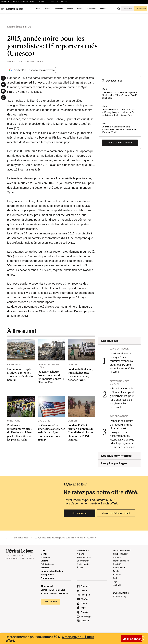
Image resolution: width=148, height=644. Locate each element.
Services (92, 9)
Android (84, 612)
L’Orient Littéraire (121, 593)
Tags (115, 581)
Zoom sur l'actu (84, 557)
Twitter (84, 590)
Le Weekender (84, 561)
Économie (59, 9)
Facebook (85, 586)
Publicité (117, 564)
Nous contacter (120, 554)
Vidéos (103, 9)
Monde (48, 9)
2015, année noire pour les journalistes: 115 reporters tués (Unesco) (66, 538)
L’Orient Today (120, 596)
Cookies (117, 557)
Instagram (86, 595)
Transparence (47, 575)
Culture (70, 9)
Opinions (81, 9)
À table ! (63, 2)
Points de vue (47, 564)
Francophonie (47, 578)
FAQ (115, 578)
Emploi (116, 571)
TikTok (84, 603)
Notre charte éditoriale (52, 571)
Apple (83, 608)
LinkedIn (85, 621)
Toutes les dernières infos (120, 143)
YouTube (85, 599)
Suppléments (119, 568)
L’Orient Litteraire (47, 2)
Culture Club (83, 564)
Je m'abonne (132, 639)
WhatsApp (86, 616)
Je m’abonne (141, 8)
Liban (38, 9)
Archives (117, 585)
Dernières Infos (19, 27)
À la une (81, 554)
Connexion (127, 8)
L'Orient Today (27, 2)
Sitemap (117, 575)
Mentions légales (121, 561)
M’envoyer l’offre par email (116, 513)
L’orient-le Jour (9, 2)
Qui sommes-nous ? (122, 550)
